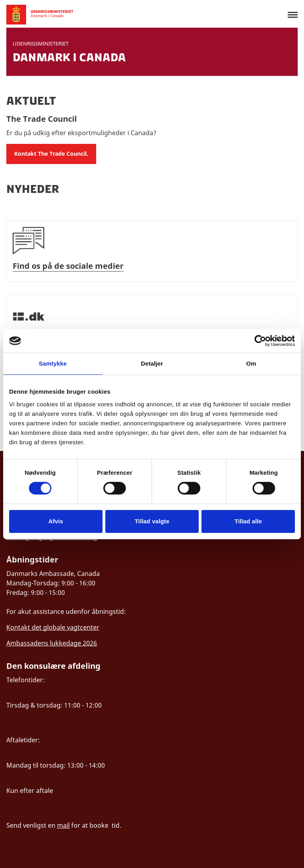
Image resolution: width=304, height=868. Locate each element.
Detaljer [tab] (152, 363)
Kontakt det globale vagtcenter (53, 627)
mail (63, 825)
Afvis (56, 521)
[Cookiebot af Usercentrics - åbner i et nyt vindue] (260, 341)
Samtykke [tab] (53, 363)
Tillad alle (248, 521)
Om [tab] (251, 363)
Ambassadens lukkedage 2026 (52, 643)
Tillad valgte (152, 521)
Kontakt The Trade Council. (51, 154)
